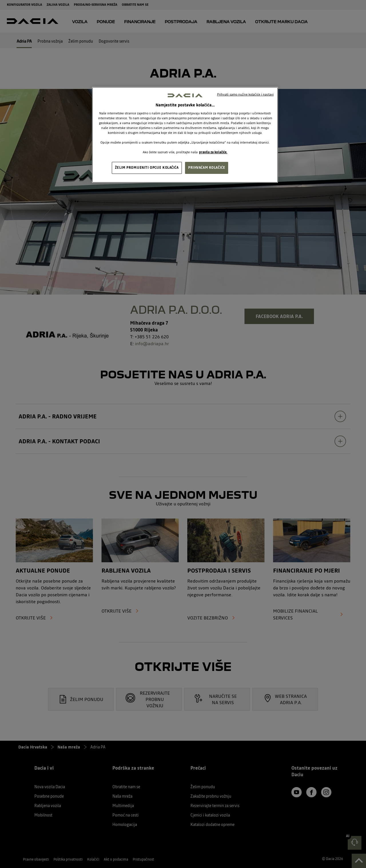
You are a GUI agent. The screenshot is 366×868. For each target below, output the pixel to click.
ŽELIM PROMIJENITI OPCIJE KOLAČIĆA (147, 168)
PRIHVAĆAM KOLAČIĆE (207, 168)
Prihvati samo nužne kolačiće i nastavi (245, 94)
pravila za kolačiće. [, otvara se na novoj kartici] (213, 152)
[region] (185, 135)
